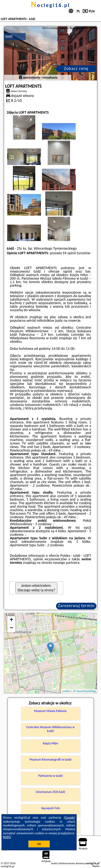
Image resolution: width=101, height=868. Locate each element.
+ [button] (11, 620)
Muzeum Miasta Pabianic (51, 711)
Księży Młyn (50, 743)
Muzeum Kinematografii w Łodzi (51, 760)
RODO (7, 837)
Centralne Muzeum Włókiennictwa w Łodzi (51, 729)
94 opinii (69, 253)
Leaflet (66, 691)
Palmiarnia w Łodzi (50, 776)
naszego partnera (66, 563)
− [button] (11, 628)
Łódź (9, 36)
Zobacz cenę (76, 68)
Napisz (96, 866)
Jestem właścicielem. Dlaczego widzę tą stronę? (36, 588)
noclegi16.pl (51, 5)
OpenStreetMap (86, 691)
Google (70, 818)
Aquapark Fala (50, 808)
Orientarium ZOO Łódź (50, 792)
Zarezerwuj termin (76, 606)
